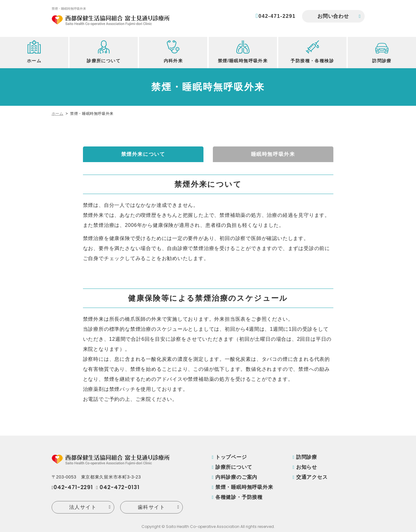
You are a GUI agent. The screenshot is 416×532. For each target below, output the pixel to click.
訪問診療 (307, 457)
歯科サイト (152, 507)
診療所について (234, 467)
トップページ (231, 457)
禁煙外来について (143, 154)
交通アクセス (312, 477)
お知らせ (307, 467)
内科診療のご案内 (236, 477)
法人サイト (83, 507)
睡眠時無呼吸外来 (273, 154)
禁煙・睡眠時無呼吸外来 (244, 487)
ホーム (58, 114)
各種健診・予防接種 (239, 497)
